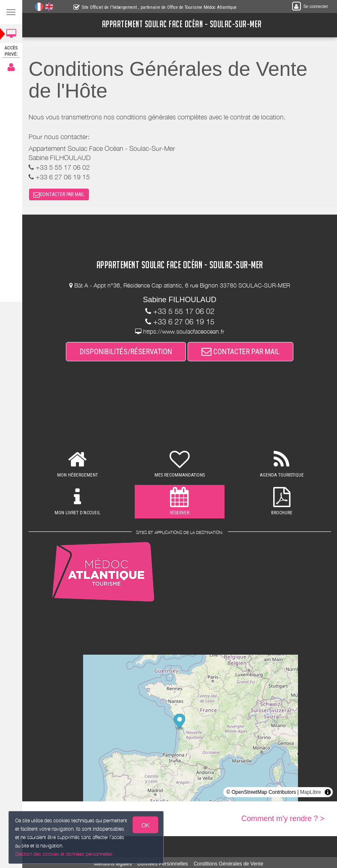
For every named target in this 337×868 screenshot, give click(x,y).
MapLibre (311, 792)
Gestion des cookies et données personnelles (63, 854)
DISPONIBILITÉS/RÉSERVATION (126, 351)
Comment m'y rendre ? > (283, 819)
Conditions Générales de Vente (228, 864)
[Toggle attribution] (328, 792)
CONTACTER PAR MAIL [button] (59, 194)
